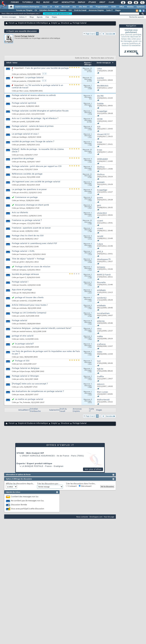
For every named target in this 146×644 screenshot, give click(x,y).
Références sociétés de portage (27, 174)
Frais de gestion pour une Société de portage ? (40, 69)
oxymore (23, 177)
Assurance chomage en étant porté (32, 205)
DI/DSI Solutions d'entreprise (27, 7)
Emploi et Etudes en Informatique (33, 23)
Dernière (111, 34)
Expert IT (23, 278)
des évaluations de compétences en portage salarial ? (38, 391)
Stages (118, 10)
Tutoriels (27, 2)
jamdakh (23, 145)
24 (91, 68)
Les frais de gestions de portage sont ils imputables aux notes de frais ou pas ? (46, 353)
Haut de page (109, 517)
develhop (23, 162)
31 (91, 78)
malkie (22, 339)
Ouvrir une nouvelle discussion (22, 31)
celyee (22, 395)
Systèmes (141, 7)
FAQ (38, 2)
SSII (70, 10)
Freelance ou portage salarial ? (27, 220)
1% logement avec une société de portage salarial (36, 182)
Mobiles (130, 7)
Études (92, 2)
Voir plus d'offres (93, 469)
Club (111, 2)
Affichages (88, 65)
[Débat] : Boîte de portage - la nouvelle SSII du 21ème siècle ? (38, 151)
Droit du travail (80, 10)
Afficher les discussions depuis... (20, 484)
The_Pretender (25, 403)
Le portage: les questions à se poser (29, 189)
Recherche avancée (137, 17)
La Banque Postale (32, 466)
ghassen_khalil (25, 114)
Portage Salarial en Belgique (26, 368)
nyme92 (22, 122)
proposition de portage (23, 159)
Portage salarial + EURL (23, 251)
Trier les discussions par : (48, 484)
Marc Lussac (24, 91)
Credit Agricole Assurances (38, 456)
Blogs (46, 2)
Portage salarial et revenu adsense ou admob (34, 95)
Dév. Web (83, 7)
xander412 (23, 301)
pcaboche (23, 81)
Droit (102, 2)
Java (74, 7)
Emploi (81, 2)
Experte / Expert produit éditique (34, 463)
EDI (91, 7)
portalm (22, 106)
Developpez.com (96, 517)
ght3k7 (22, 262)
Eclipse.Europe (25, 372)
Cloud (45, 7)
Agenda (40, 17)
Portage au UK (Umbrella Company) (29, 313)
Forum (12, 23)
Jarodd (22, 231)
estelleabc (23, 308)
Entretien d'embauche (48, 10)
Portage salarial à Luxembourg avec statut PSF (34, 243)
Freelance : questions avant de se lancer (31, 228)
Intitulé (9, 63)
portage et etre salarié (23, 336)
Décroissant (85, 486)
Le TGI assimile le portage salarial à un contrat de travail (37, 87)
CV (36, 10)
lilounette (23, 285)
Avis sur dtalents (20, 213)
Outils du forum (81, 58)
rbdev (21, 357)
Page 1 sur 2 (90, 34)
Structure (65, 23)
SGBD (114, 7)
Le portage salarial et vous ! (25, 134)
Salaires (63, 10)
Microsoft (65, 7)
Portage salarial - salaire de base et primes (33, 126)
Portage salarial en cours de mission (33, 267)
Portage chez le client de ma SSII (28, 236)
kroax (21, 155)
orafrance (23, 74)
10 (91, 150)
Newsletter (68, 2)
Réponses (87, 63)
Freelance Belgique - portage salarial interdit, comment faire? (42, 328)
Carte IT (109, 10)
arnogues (23, 224)
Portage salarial (19, 321)
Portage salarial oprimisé (24, 103)
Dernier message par (105, 63)
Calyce (22, 247)
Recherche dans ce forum (102, 58)
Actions (22, 17)
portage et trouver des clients (29, 298)
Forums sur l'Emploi (24, 10)
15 (91, 174)
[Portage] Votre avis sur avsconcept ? (30, 384)
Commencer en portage (26, 197)
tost (21, 364)
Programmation (102, 7)
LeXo (21, 387)
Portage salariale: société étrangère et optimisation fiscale (40, 111)
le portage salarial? (24, 344)
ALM (57, 7)
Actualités (23, 410)
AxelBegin (23, 137)
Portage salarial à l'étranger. (25, 376)
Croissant (71, 486)
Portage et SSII (22, 361)
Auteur (15, 63)
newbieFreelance (26, 332)
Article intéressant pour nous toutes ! (30, 305)
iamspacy (23, 270)
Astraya (22, 201)
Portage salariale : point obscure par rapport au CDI (37, 166)
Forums (15, 2)
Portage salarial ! (20, 282)
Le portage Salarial (34, 78)
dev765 (22, 99)
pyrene (22, 347)
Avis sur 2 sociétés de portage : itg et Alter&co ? (35, 118)
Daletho (22, 130)
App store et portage (22, 290)
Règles (54, 17)
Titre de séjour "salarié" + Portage (28, 259)
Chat (55, 2)
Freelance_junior (25, 255)
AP (20, 293)
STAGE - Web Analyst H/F (30, 453)
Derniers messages (9, 17)
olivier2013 (24, 193)
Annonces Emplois (96, 10)
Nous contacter (82, 517)
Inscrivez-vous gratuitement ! (57, 14)
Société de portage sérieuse (25, 274)
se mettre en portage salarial (29, 399)
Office (122, 7)
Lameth (22, 316)
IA (51, 7)
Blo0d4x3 (23, 324)
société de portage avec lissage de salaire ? (33, 142)
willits (22, 379)
